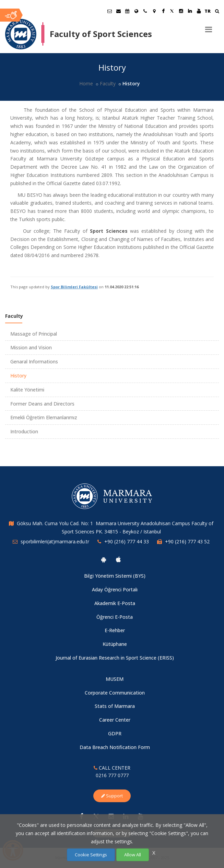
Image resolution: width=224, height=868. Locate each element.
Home (86, 83)
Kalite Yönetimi (27, 390)
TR (208, 11)
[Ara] (217, 12)
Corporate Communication (115, 693)
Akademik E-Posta (115, 603)
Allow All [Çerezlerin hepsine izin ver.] (133, 855)
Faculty (108, 83)
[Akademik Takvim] (127, 11)
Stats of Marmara (115, 706)
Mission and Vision (31, 347)
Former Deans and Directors (42, 404)
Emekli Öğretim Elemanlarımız (44, 417)
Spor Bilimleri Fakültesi (74, 287)
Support (112, 796)
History (18, 376)
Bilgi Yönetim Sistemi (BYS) (115, 576)
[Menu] (209, 27)
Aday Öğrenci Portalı (115, 589)
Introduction (24, 431)
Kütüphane (115, 644)
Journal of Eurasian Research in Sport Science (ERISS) (115, 658)
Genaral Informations (34, 361)
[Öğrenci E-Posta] (109, 11)
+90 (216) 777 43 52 (187, 541)
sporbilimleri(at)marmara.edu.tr (55, 541)
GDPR (115, 733)
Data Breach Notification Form (115, 747)
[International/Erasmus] (136, 11)
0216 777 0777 (112, 775)
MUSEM (115, 679)
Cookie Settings (91, 855)
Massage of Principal (34, 334)
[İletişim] (145, 11)
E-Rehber (115, 630)
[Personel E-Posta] (118, 11)
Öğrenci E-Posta (115, 617)
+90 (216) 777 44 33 (127, 541)
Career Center (115, 720)
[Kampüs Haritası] (154, 11)
